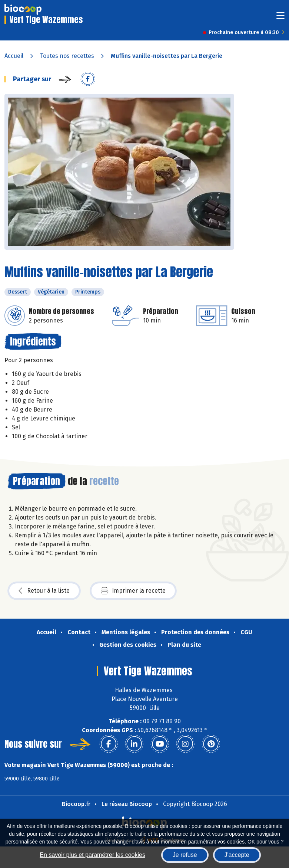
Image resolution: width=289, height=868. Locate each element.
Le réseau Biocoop (127, 804)
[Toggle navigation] (280, 18)
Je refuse (185, 855)
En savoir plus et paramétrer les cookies (92, 855)
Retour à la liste (44, 591)
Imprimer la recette (133, 591)
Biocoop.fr (76, 804)
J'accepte (237, 855)
